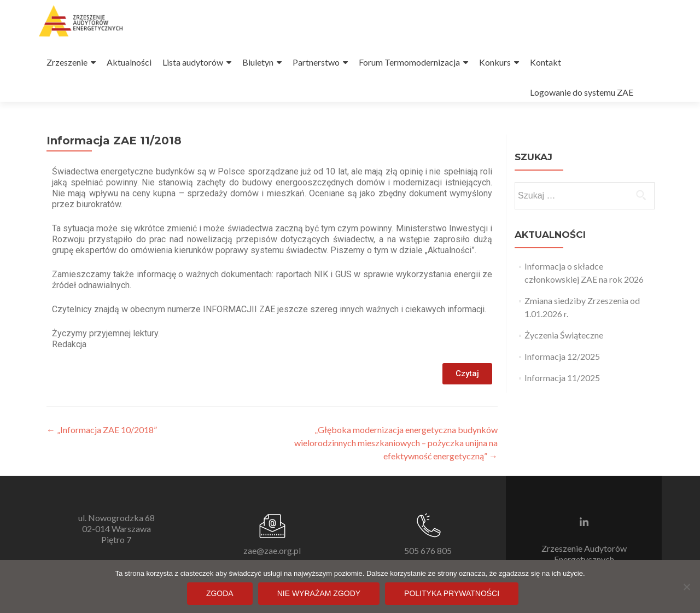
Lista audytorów (193, 62)
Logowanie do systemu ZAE (582, 92)
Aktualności (129, 62)
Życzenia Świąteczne (564, 335)
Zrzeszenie (67, 62)
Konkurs (495, 62)
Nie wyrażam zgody (319, 593)
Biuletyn (258, 62)
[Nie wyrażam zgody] (686, 587)
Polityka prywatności (452, 593)
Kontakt (546, 62)
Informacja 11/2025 (562, 378)
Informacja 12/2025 (562, 356)
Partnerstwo (316, 62)
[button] (467, 374)
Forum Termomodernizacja (409, 62)
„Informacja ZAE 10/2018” (102, 430)
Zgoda (220, 593)
